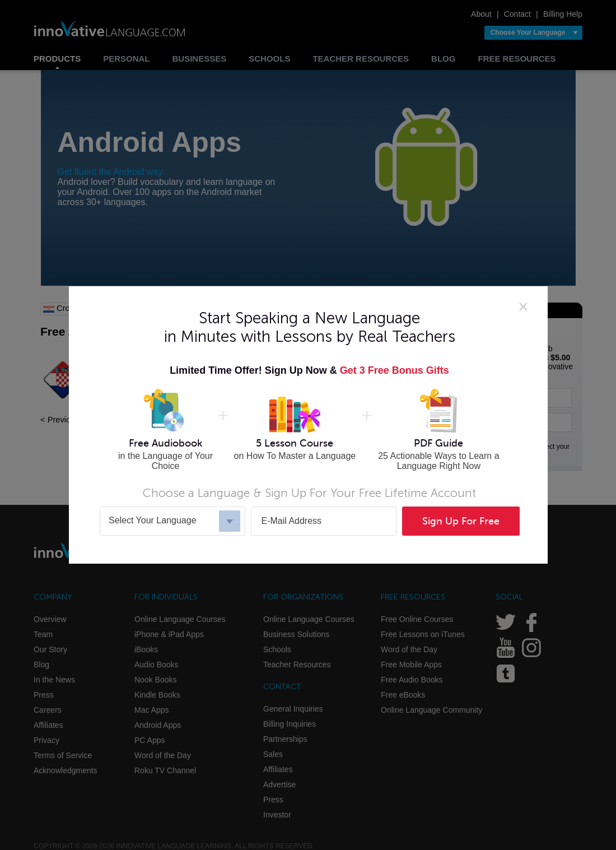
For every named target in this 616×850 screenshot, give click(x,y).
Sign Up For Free (461, 521)
